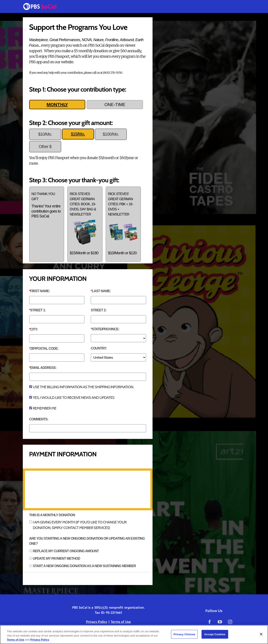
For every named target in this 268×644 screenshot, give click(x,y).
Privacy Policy (97, 622)
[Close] (261, 634)
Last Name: (102, 291)
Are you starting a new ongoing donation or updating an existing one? (87, 541)
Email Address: (43, 368)
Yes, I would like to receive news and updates (74, 398)
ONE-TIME (115, 104)
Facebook (210, 622)
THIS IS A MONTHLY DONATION (52, 515)
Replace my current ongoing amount (66, 551)
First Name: (40, 291)
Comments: (39, 419)
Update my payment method (57, 558)
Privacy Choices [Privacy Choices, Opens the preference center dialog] (184, 634)
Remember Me (45, 408)
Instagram (230, 622)
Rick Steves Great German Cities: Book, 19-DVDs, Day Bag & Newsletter (85, 224)
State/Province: (106, 329)
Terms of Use (121, 622)
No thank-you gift (47, 205)
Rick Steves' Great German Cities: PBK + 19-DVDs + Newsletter (123, 224)
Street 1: (38, 310)
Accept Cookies (215, 634)
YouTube (220, 622)
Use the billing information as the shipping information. (83, 387)
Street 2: (99, 310)
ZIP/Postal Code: (44, 349)
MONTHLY (57, 104)
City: (34, 329)
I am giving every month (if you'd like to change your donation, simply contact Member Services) (80, 525)
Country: (99, 348)
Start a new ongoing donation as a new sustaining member (84, 566)
